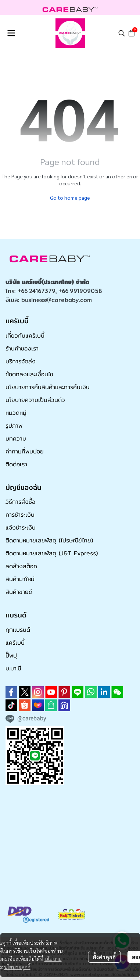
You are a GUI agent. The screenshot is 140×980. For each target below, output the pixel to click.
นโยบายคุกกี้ (17, 967)
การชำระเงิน (20, 515)
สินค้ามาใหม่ (20, 579)
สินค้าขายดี (19, 592)
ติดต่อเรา (16, 464)
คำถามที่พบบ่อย (25, 451)
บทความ (16, 439)
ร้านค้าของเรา (22, 348)
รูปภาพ (14, 426)
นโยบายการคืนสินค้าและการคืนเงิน (48, 387)
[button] (122, 33)
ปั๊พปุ (11, 655)
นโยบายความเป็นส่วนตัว (35, 400)
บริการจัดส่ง (21, 361)
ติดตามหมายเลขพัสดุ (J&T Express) (52, 553)
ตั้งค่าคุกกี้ (104, 957)
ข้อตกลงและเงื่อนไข (29, 374)
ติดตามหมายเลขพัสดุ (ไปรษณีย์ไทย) (49, 540)
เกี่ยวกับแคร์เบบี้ (25, 336)
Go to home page (70, 197)
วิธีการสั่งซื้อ (20, 502)
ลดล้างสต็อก (21, 566)
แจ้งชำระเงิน (21, 528)
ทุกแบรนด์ (18, 630)
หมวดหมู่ (16, 413)
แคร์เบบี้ (15, 643)
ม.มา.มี (13, 668)
